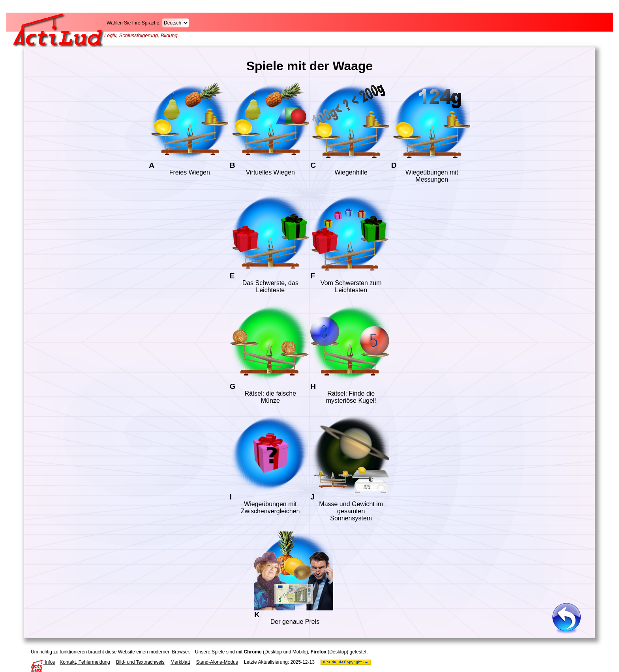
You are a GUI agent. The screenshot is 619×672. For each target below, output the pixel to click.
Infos (43, 662)
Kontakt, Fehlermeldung (85, 662)
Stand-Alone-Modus (217, 662)
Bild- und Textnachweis (140, 662)
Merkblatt (180, 662)
